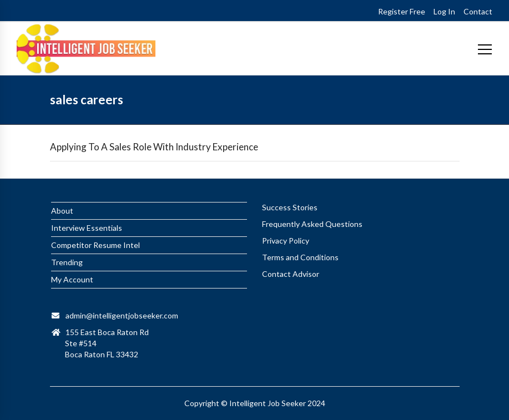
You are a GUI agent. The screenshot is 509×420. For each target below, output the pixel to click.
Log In (444, 11)
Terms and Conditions (300, 257)
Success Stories (290, 207)
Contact (478, 11)
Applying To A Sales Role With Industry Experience (154, 147)
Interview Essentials (87, 228)
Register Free (402, 11)
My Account (72, 279)
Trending (67, 262)
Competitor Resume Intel (95, 245)
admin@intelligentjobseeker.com (122, 315)
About (62, 211)
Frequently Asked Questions (312, 224)
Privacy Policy (286, 241)
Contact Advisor (291, 274)
